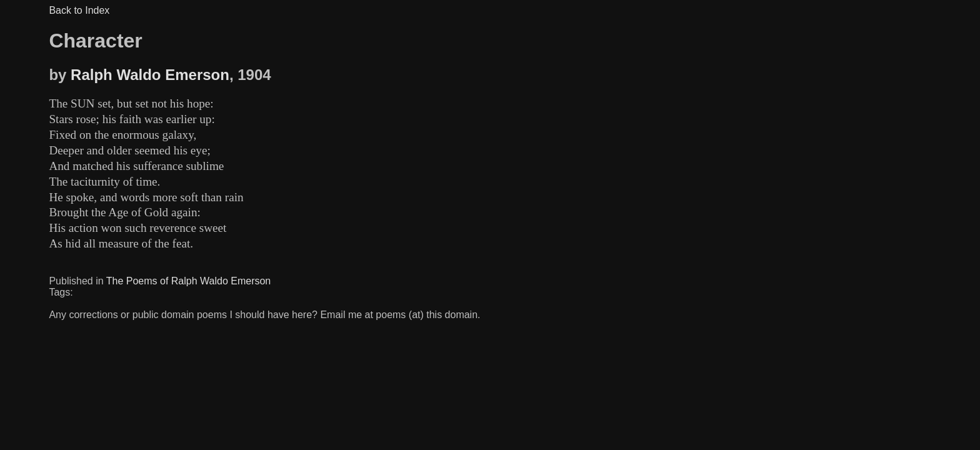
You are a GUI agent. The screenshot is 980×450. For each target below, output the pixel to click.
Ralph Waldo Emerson (150, 75)
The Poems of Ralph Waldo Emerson (189, 281)
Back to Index (79, 10)
